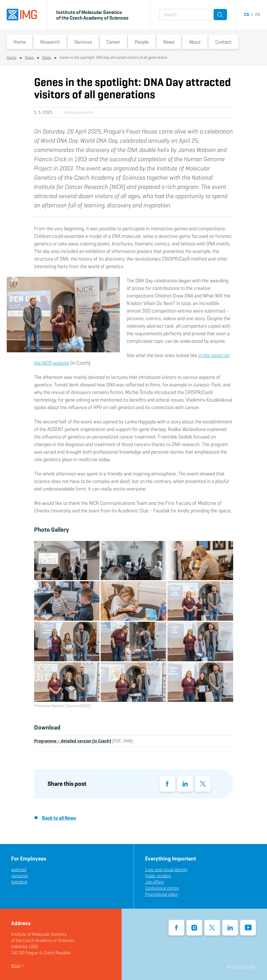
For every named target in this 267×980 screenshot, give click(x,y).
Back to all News (55, 818)
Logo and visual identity (166, 870)
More (16, 966)
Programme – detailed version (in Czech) (73, 741)
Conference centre (162, 888)
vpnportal (20, 876)
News (169, 42)
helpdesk (19, 882)
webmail (19, 870)
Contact (223, 42)
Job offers (154, 882)
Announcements (79, 112)
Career (113, 42)
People (142, 42)
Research (50, 42)
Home (20, 42)
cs (247, 14)
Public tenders (158, 876)
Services (83, 42)
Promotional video (161, 894)
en (258, 14)
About (195, 42)
